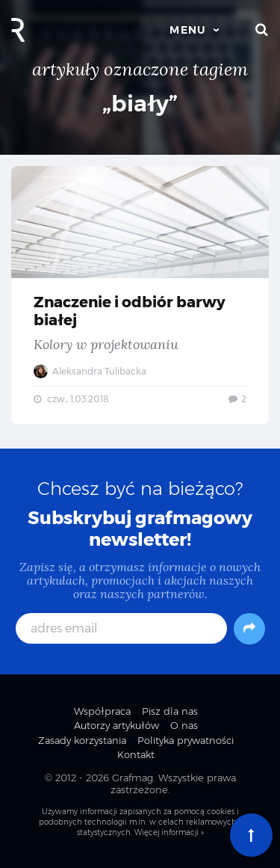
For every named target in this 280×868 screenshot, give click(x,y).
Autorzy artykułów (116, 725)
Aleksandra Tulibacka (90, 371)
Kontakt (136, 754)
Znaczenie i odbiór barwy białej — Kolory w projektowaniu (140, 295)
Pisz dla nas (170, 711)
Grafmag (133, 778)
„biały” (140, 104)
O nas (184, 725)
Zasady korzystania (82, 740)
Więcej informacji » (169, 832)
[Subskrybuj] (249, 629)
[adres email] (121, 628)
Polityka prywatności (186, 740)
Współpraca (102, 711)
